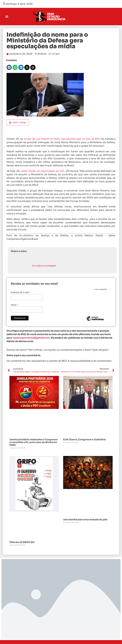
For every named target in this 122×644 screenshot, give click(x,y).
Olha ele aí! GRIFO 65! (22, 542)
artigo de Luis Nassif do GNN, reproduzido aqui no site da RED (62, 139)
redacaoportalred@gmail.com (31, 338)
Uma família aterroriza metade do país (85, 520)
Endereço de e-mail (21, 292)
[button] (7, 17)
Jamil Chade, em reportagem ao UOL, (43, 171)
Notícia (42, 54)
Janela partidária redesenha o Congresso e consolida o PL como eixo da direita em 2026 (34, 442)
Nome (14, 305)
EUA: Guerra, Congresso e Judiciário (84, 439)
